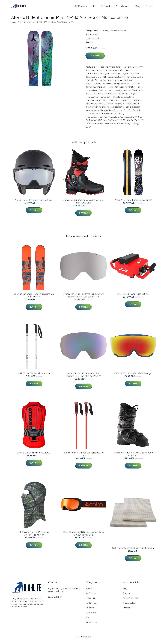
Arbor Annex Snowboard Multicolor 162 (133, 203)
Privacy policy (129, 606)
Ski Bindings (91, 606)
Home (14, 25)
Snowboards (123, 8)
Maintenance (91, 601)
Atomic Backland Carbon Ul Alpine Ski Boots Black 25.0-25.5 (83, 204)
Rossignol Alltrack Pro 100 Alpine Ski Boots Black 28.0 (133, 457)
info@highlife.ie (55, 600)
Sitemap (126, 611)
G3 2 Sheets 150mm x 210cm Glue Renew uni (133, 551)
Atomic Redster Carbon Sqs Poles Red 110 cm (84, 457)
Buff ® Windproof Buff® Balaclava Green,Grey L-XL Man (34, 536)
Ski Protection (92, 615)
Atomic (123, 34)
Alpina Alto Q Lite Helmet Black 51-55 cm (34, 203)
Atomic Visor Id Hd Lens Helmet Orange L (133, 376)
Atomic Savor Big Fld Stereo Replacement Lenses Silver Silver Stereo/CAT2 (84, 298)
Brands (149, 8)
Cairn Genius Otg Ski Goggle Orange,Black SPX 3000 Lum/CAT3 (83, 536)
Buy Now (95, 59)
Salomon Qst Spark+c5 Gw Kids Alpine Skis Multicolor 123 (34, 298)
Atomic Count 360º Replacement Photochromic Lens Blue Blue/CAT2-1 (84, 378)
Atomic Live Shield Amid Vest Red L (34, 456)
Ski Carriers (81, 8)
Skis (94, 8)
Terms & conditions (131, 601)
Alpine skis (114, 34)
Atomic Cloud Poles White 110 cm (34, 376)
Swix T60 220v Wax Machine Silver (133, 297)
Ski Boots (106, 8)
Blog (138, 8)
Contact (126, 596)
